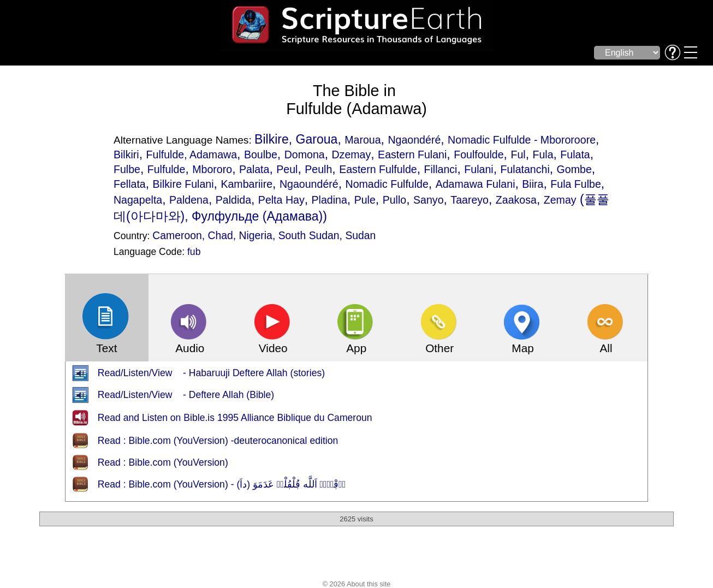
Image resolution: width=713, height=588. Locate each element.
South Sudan (309, 235)
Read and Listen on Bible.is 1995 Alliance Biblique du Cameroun (235, 418)
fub (194, 252)
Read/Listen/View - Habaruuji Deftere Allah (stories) (211, 373)
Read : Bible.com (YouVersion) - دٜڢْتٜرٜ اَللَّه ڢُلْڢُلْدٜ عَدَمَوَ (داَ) (222, 484)
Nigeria (256, 235)
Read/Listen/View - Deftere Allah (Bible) (186, 395)
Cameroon (177, 235)
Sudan (360, 235)
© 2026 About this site (357, 584)
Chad (221, 235)
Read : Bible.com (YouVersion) (163, 462)
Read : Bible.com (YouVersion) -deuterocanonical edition (218, 441)
